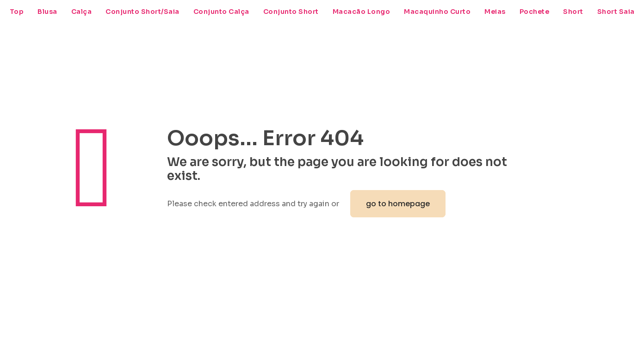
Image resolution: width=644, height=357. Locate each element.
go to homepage (398, 204)
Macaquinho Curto (437, 12)
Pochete (535, 12)
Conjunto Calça (221, 12)
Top (17, 12)
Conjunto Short (291, 12)
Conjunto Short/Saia (142, 12)
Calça (82, 12)
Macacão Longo (362, 12)
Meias (495, 12)
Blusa (47, 12)
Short (573, 12)
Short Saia (616, 12)
